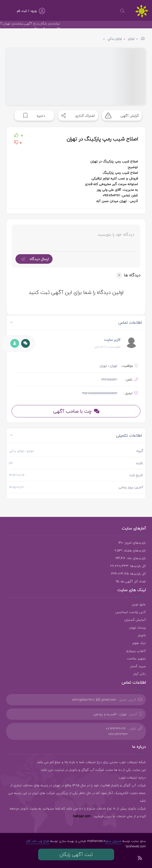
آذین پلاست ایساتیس (130, 612)
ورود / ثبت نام (27, 11)
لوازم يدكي (115, 39)
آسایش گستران (135, 620)
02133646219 (116, 729)
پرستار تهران (137, 627)
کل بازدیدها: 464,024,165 (129, 574)
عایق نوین (139, 604)
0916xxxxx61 (109, 379)
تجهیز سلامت (136, 658)
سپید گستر (138, 666)
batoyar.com (82, 816)
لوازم (131, 39)
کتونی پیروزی (136, 651)
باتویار (142, 635)
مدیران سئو (113, 841)
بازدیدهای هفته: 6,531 (130, 550)
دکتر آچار (140, 674)
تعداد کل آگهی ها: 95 (131, 581)
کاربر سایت (112, 340)
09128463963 (118, 734)
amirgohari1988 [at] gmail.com (94, 700)
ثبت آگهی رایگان (76, 854)
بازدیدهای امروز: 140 (132, 543)
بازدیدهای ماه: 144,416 (131, 558)
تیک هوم (139, 643)
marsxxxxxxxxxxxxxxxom (100, 393)
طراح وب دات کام (38, 841)
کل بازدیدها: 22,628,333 (128, 566)
